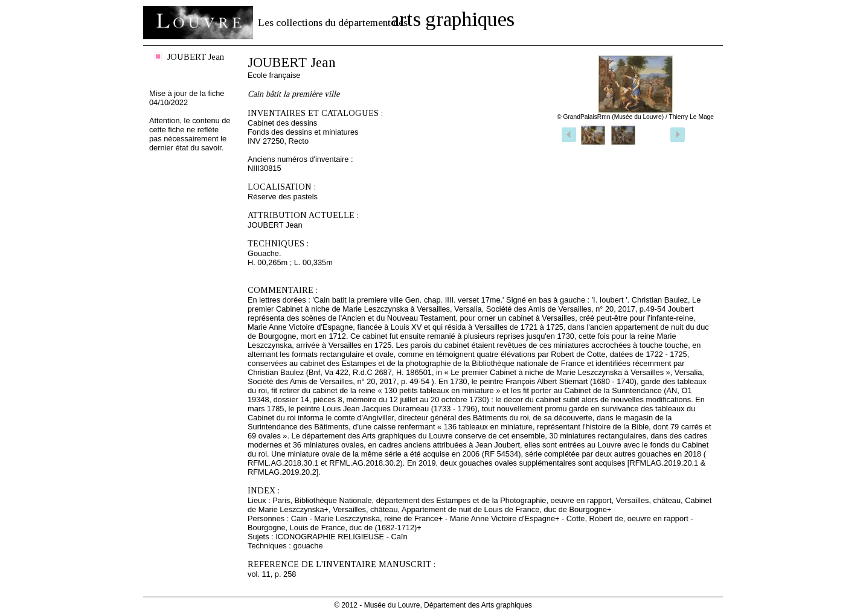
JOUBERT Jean (196, 57)
